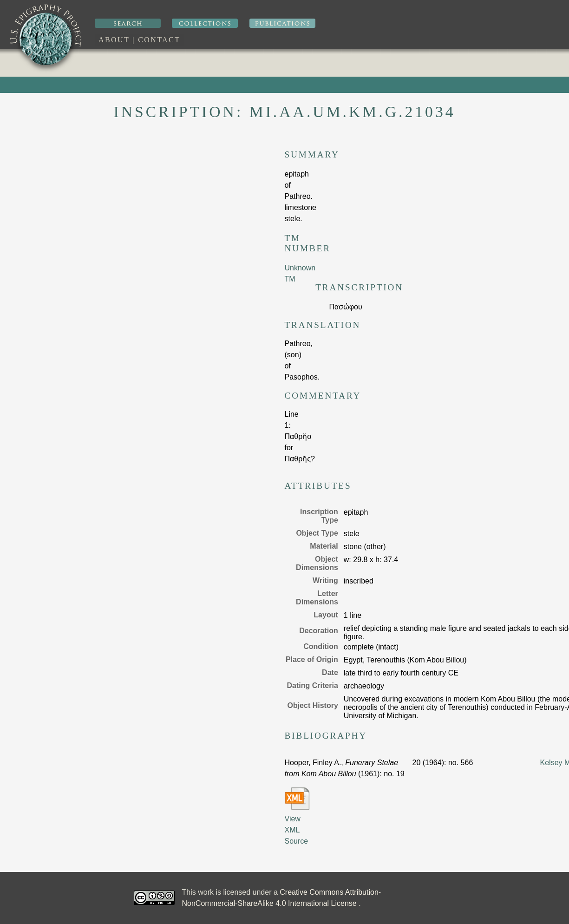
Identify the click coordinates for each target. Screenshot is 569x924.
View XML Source (297, 816)
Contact (159, 40)
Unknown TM (300, 273)
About (114, 40)
